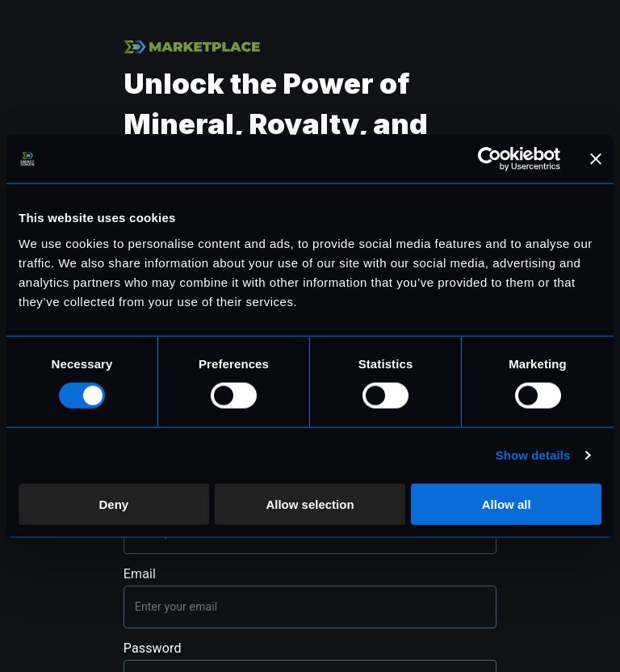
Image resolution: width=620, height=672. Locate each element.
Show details (533, 455)
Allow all (507, 504)
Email (140, 574)
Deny (113, 504)
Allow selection (310, 504)
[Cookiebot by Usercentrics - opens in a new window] (490, 159)
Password (153, 648)
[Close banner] (596, 159)
